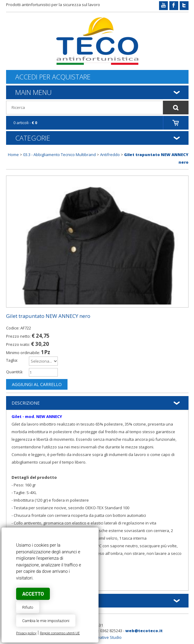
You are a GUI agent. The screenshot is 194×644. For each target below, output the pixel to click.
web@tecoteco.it (144, 631)
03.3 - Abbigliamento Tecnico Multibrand (59, 155)
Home (13, 155)
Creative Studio (107, 637)
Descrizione (26, 403)
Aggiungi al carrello (37, 384)
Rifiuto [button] (28, 607)
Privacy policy (26, 633)
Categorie (33, 138)
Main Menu (33, 92)
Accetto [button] (33, 594)
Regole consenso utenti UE (60, 633)
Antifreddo (110, 155)
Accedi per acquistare (53, 77)
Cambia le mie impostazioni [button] (46, 621)
